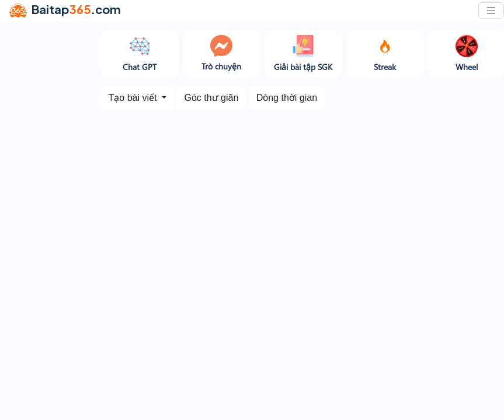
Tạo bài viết (134, 98)
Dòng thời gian (287, 98)
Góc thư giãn (211, 98)
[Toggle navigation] (491, 10)
